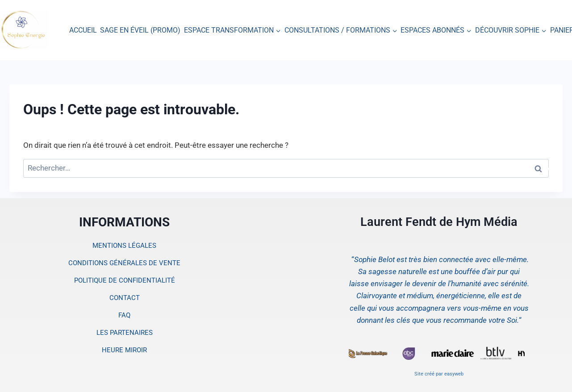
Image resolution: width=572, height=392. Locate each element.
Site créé (424, 374)
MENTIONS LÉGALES (124, 246)
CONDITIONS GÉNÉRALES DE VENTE (124, 263)
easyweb (454, 374)
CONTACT (125, 298)
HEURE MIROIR (124, 350)
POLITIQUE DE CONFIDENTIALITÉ (125, 280)
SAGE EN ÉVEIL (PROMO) (140, 30)
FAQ (124, 315)
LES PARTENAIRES (125, 333)
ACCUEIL (83, 30)
